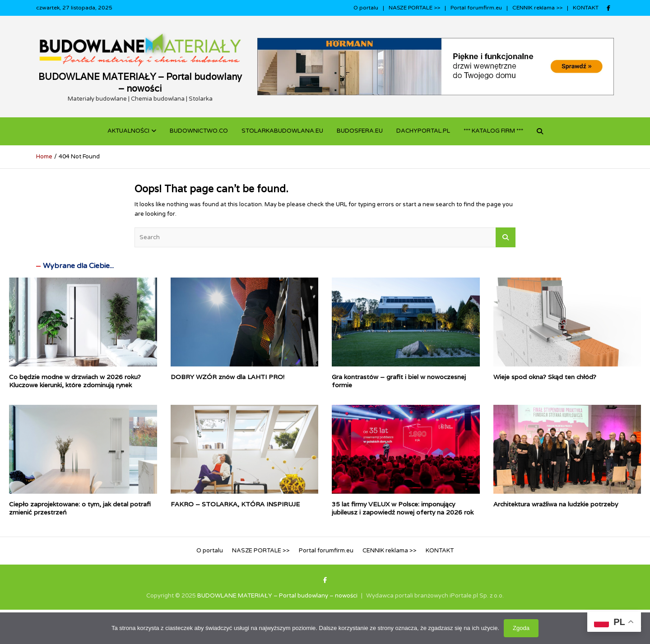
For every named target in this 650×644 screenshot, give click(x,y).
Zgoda (521, 628)
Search (506, 237)
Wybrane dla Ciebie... (78, 266)
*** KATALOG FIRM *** (493, 131)
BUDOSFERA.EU (360, 131)
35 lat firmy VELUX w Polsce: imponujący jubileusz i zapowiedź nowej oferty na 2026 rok (403, 508)
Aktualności (128, 131)
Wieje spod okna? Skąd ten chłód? (545, 377)
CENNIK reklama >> (537, 8)
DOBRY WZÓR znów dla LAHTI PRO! (227, 377)
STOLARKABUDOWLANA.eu (282, 131)
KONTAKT (586, 8)
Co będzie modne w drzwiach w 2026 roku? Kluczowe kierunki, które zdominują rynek (75, 381)
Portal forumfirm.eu (476, 8)
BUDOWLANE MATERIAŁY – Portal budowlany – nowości (140, 83)
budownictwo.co (199, 131)
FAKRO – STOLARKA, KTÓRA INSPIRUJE (235, 504)
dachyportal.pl (423, 131)
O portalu (366, 8)
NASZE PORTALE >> (414, 8)
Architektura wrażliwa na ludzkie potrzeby (556, 504)
